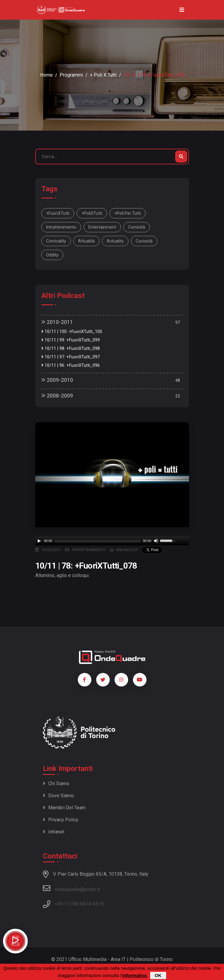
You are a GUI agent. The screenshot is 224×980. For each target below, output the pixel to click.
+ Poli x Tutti (103, 75)
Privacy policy (61, 820)
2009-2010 (57, 380)
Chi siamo (56, 783)
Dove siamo (58, 796)
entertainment (102, 227)
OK (158, 975)
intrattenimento (61, 227)
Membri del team (64, 808)
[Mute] (156, 541)
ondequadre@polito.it (71, 888)
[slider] (98, 541)
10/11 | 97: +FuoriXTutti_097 (71, 357)
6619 (98, 904)
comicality (56, 241)
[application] (112, 541)
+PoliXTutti (92, 213)
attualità (86, 241)
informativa (134, 975)
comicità (137, 227)
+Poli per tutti (128, 213)
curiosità (144, 241)
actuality (115, 241)
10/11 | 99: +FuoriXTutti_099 (71, 340)
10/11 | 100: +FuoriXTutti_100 (72, 332)
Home (46, 75)
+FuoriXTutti (58, 213)
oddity (52, 255)
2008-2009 (57, 396)
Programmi (71, 75)
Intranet (54, 832)
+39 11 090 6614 (73, 904)
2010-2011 (57, 322)
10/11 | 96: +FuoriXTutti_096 (71, 365)
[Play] (39, 541)
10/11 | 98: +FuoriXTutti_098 (71, 349)
